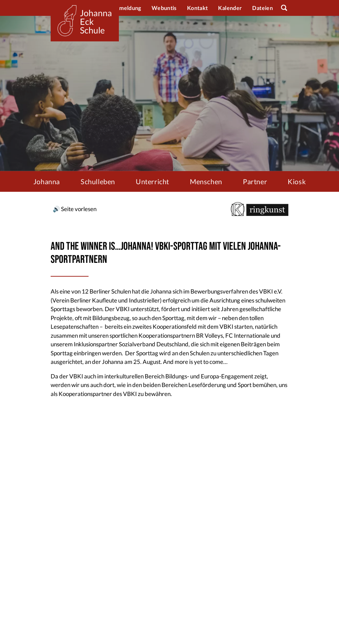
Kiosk (297, 181)
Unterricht (152, 181)
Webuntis (164, 8)
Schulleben (98, 181)
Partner (255, 181)
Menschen (206, 181)
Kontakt (198, 8)
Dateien (263, 8)
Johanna (47, 181)
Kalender (230, 8)
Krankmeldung (122, 8)
